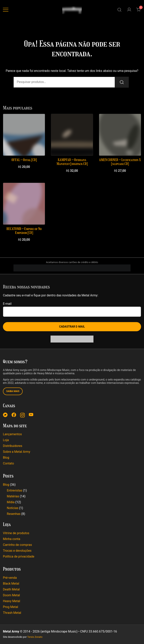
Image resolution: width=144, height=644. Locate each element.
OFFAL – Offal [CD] (24, 160)
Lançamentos (12, 434)
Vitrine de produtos (16, 533)
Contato (8, 463)
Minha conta (12, 539)
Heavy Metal (12, 601)
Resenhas (14, 514)
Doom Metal (11, 595)
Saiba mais (13, 391)
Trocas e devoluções (17, 551)
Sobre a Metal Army (17, 452)
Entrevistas (15, 490)
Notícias (13, 508)
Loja (6, 440)
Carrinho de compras (17, 545)
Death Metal (11, 589)
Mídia (11, 502)
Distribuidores (13, 446)
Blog (6, 458)
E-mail (7, 304)
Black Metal (11, 584)
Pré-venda (10, 578)
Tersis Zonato (35, 637)
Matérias (13, 496)
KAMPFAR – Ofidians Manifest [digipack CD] (72, 162)
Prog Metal (11, 607)
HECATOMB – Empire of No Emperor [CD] (24, 231)
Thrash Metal (12, 613)
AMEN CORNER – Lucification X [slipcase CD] (120, 162)
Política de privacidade (19, 556)
